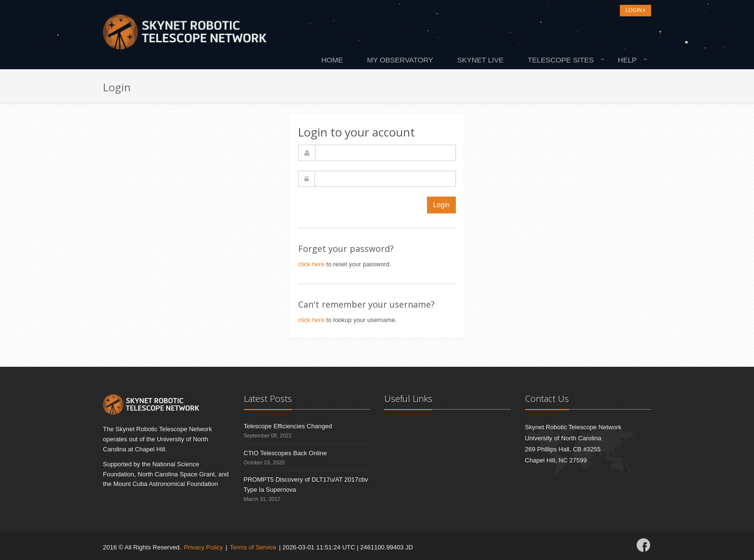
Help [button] (627, 60)
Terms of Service (253, 547)
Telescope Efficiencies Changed (288, 426)
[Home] (185, 35)
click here (311, 264)
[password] (385, 179)
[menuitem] (334, 60)
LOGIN (635, 10)
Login (441, 205)
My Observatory (400, 60)
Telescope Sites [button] (561, 60)
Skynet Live (480, 60)
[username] (386, 153)
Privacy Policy (203, 547)
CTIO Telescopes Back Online (285, 453)
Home (332, 60)
